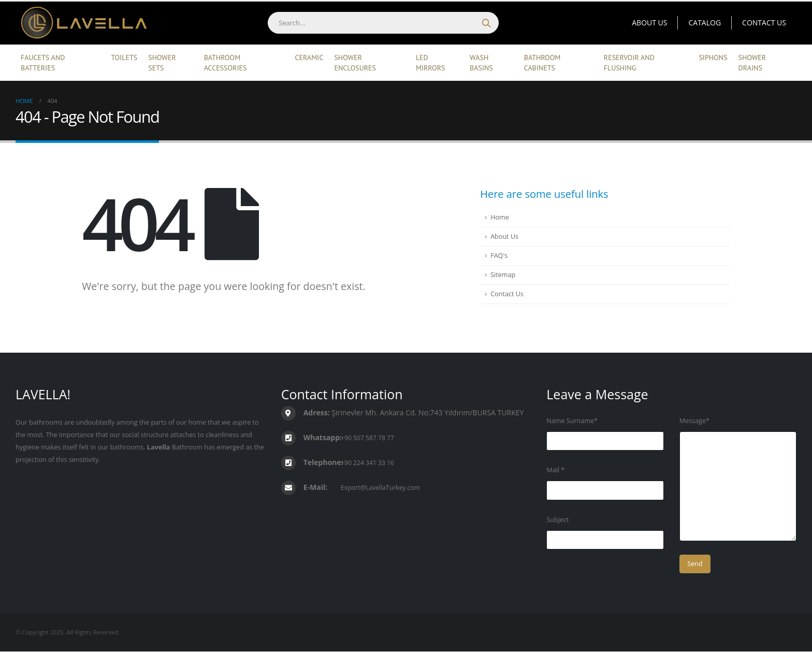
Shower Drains (752, 63)
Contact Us (764, 23)
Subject (557, 520)
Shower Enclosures (355, 63)
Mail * (555, 470)
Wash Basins (481, 63)
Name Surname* (572, 421)
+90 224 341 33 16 (368, 463)
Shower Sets (162, 63)
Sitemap (503, 275)
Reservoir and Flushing (629, 63)
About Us (649, 23)
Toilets (125, 57)
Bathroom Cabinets (542, 63)
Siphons (713, 57)
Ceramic (309, 57)
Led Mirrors (431, 63)
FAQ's (499, 256)
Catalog (705, 23)
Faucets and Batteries (43, 63)
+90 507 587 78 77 (368, 438)
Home (500, 217)
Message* (694, 421)
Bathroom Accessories (226, 63)
